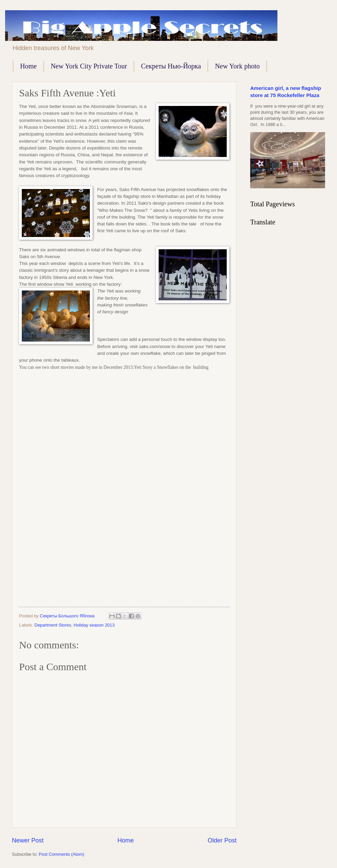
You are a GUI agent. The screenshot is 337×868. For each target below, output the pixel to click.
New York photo (237, 66)
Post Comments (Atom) (62, 854)
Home (28, 66)
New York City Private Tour (89, 66)
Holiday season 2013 (94, 625)
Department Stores (53, 625)
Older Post (222, 840)
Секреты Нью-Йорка (171, 66)
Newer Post (28, 840)
